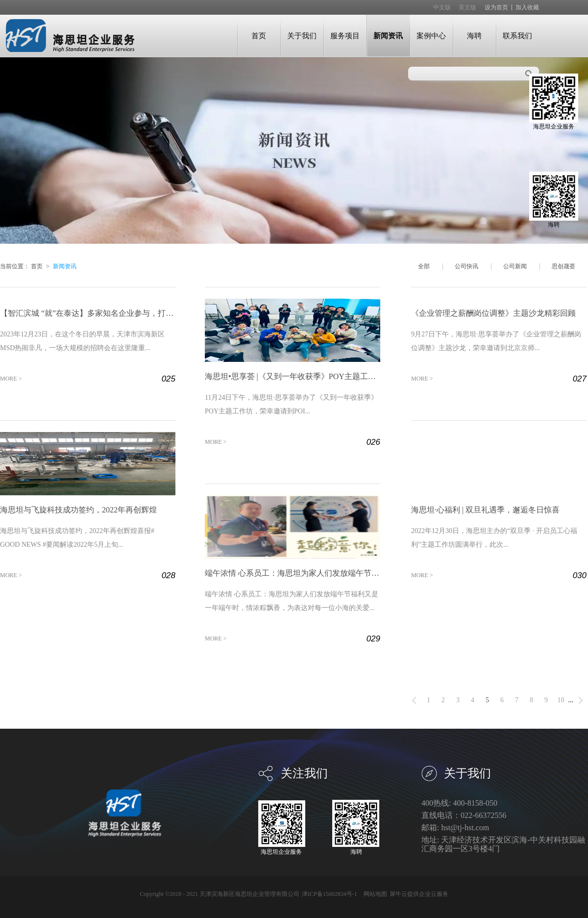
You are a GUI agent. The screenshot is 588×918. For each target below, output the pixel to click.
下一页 (581, 700)
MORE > (11, 379)
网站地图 (374, 894)
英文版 (467, 7)
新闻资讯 (65, 266)
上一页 (414, 700)
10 (561, 700)
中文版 (442, 7)
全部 (424, 266)
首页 (259, 36)
